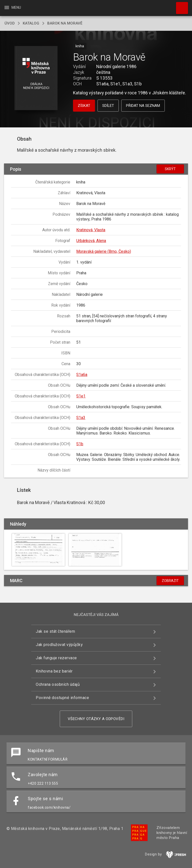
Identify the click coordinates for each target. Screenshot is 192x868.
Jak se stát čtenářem (55, 631)
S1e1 (81, 396)
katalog (31, 23)
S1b (80, 444)
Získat (84, 106)
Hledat (180, 6)
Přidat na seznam (143, 106)
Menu (12, 8)
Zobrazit (170, 581)
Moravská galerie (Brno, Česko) (104, 251)
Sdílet (108, 106)
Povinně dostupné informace (62, 698)
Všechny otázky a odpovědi (96, 719)
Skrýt (170, 169)
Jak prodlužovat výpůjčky (59, 645)
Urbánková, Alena (91, 241)
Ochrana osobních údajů (58, 684)
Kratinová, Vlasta (91, 230)
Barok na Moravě (65, 23)
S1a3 (81, 418)
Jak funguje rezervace (56, 658)
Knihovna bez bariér (54, 671)
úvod (10, 23)
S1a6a (82, 375)
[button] (36, 78)
